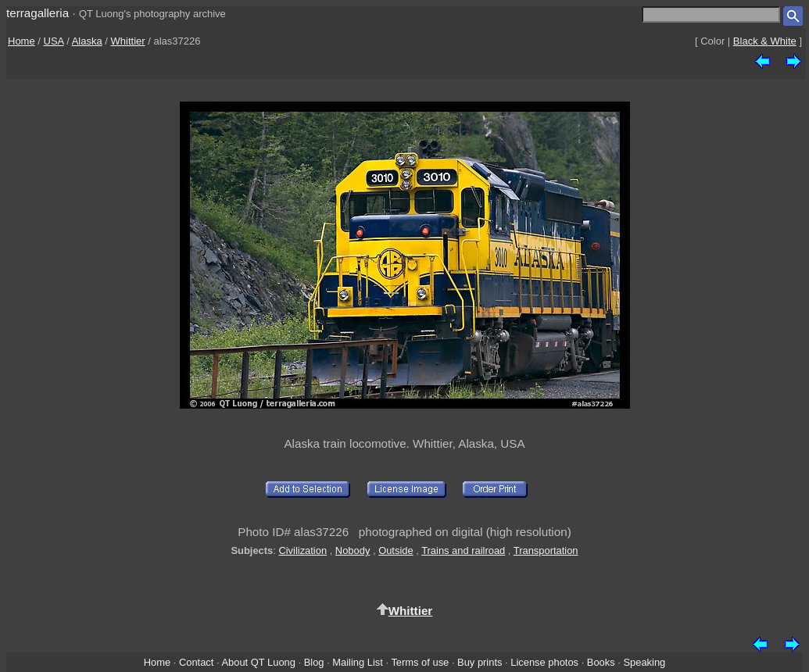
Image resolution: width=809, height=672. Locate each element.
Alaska (87, 41)
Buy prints (480, 662)
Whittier (128, 41)
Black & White (765, 41)
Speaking (644, 662)
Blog (314, 662)
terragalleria (38, 13)
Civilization (302, 550)
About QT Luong (258, 662)
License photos (544, 662)
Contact (196, 662)
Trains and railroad (463, 550)
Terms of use (420, 662)
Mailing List (358, 662)
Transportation (546, 550)
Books (601, 662)
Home (21, 41)
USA (54, 41)
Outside (396, 550)
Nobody (353, 550)
